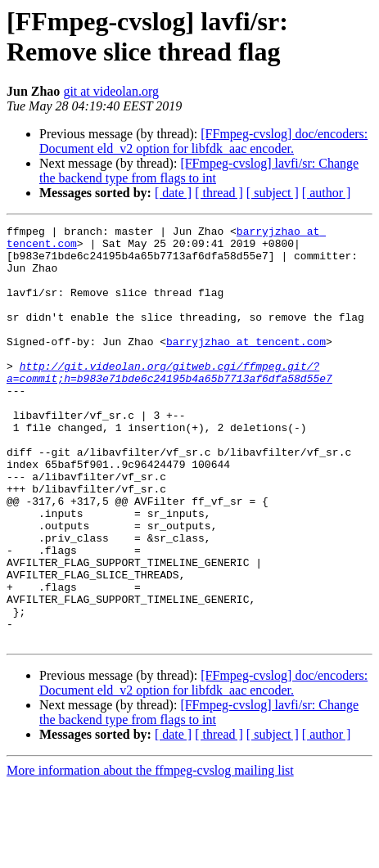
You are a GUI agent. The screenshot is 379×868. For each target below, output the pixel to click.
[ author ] (327, 193)
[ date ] (173, 193)
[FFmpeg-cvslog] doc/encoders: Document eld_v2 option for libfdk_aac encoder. (203, 141)
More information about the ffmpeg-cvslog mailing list (150, 854)
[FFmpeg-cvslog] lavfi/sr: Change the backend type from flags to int (199, 171)
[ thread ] (219, 193)
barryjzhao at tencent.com (246, 366)
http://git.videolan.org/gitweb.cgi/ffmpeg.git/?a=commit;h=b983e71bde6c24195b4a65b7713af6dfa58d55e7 (169, 403)
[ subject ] (273, 193)
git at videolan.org (111, 91)
